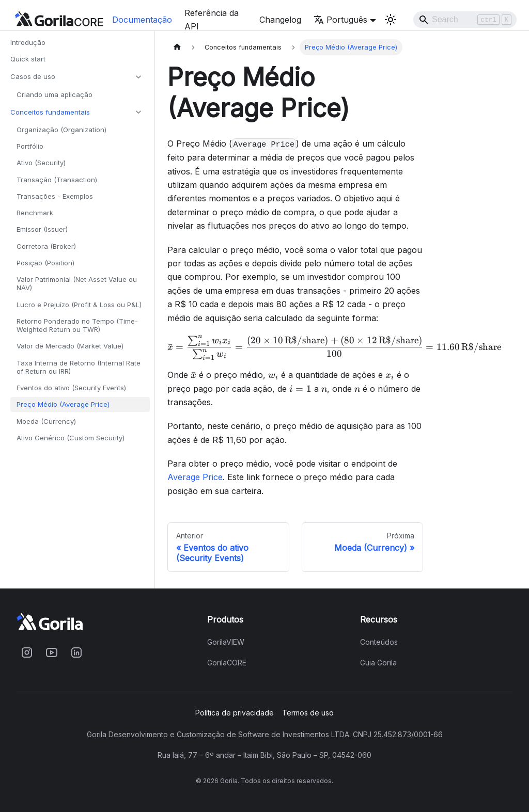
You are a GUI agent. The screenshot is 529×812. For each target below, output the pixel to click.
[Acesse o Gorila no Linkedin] (76, 652)
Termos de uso (308, 713)
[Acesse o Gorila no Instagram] (27, 652)
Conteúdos (379, 642)
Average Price (195, 477)
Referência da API (212, 20)
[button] (77, 77)
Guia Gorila (378, 663)
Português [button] (340, 20)
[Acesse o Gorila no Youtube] (52, 652)
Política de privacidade (235, 713)
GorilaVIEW (226, 642)
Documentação (142, 20)
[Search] (465, 20)
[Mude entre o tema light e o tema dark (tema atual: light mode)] (391, 20)
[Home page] (177, 47)
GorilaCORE (227, 663)
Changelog (280, 20)
